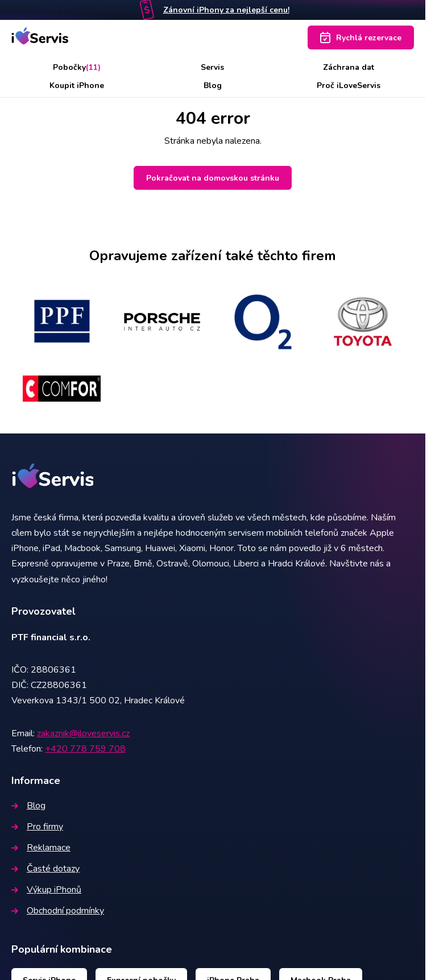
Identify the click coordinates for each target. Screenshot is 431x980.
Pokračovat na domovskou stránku (213, 178)
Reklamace (41, 848)
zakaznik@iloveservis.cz (83, 733)
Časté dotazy (45, 869)
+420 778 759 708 (85, 749)
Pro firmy (37, 827)
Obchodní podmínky (58, 911)
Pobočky (77, 67)
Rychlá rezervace (361, 37)
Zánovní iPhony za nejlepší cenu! (226, 10)
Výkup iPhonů (46, 890)
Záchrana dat (349, 67)
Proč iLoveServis (349, 86)
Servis (212, 67)
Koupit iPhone (77, 86)
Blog (213, 86)
